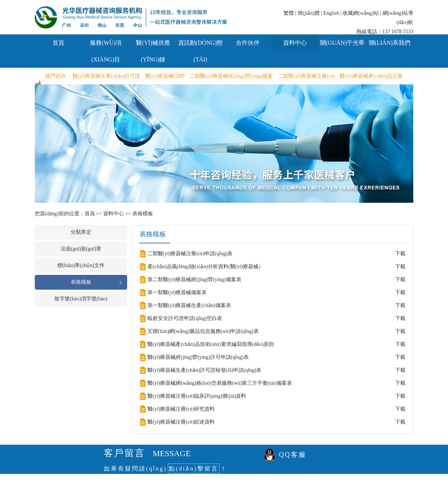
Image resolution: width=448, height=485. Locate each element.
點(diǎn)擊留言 (194, 469)
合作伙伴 (248, 43)
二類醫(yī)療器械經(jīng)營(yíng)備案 (231, 76)
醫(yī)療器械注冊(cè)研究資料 (181, 409)
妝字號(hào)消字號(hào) (81, 299)
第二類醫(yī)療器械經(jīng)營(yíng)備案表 (194, 279)
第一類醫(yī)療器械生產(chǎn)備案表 (189, 305)
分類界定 (81, 232)
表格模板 (143, 214)
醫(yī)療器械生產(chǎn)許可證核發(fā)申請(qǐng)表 (204, 370)
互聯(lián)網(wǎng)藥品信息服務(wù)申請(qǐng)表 (203, 331)
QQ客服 (293, 455)
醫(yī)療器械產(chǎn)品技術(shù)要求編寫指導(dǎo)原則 (211, 344)
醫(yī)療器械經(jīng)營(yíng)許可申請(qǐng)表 (198, 357)
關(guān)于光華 (342, 43)
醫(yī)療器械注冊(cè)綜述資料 (181, 422)
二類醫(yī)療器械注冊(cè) (306, 76)
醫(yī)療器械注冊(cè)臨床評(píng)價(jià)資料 (197, 396)
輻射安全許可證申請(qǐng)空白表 (185, 318)
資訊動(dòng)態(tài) (201, 51)
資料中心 (295, 43)
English (331, 13)
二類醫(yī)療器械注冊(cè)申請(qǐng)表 (190, 254)
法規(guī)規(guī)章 (81, 249)
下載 (400, 254)
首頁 (58, 43)
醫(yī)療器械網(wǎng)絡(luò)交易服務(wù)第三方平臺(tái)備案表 (220, 383)
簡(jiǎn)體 (309, 13)
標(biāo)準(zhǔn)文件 (81, 265)
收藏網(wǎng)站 (361, 13)
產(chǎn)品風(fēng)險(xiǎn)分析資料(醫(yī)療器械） (206, 267)
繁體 (289, 13)
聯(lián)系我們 (390, 43)
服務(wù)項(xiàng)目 (106, 51)
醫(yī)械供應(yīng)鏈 (153, 51)
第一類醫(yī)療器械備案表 (177, 292)
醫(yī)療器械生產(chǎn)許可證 (106, 76)
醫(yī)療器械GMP (165, 76)
